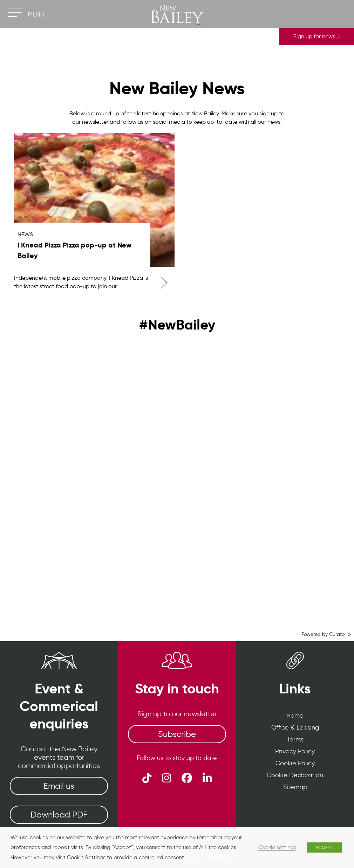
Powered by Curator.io (326, 634)
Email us (59, 786)
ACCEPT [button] (324, 847)
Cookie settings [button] (277, 847)
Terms (295, 739)
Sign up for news (317, 36)
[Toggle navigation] (15, 12)
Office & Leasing (295, 727)
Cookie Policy (295, 763)
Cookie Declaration (295, 775)
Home (295, 716)
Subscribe (177, 734)
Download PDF (59, 815)
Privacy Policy (295, 751)
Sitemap (295, 787)
